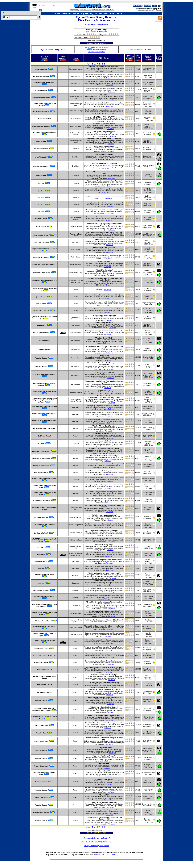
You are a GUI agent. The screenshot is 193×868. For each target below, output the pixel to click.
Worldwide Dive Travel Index (105, 855)
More (119, 13)
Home (57, 13)
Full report (109, 72)
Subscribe (147, 6)
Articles (98, 13)
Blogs (113, 13)
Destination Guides (70, 13)
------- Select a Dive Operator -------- (83, 43)
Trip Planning (87, 13)
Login (155, 6)
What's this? (159, 21)
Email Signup (138, 6)
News (106, 13)
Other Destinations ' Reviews (140, 50)
